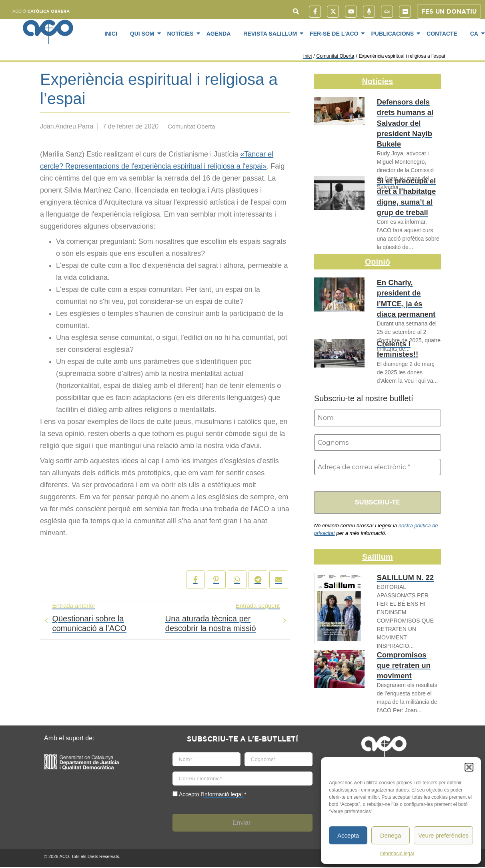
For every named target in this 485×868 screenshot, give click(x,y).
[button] (469, 767)
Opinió (378, 262)
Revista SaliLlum (272, 33)
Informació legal (397, 854)
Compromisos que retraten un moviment (405, 664)
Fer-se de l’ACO (335, 33)
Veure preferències (443, 835)
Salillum (378, 558)
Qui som (144, 33)
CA (476, 33)
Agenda (219, 34)
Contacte (442, 34)
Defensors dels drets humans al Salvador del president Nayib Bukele (408, 115)
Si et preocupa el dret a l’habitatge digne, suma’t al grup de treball (402, 194)
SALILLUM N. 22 (401, 579)
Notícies (182, 33)
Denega (391, 835)
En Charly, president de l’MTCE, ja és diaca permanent (407, 291)
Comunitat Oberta (335, 56)
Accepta (348, 835)
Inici (111, 34)
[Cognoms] (378, 443)
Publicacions (394, 33)
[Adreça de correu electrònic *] (378, 468)
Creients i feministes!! (395, 348)
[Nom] (378, 418)
